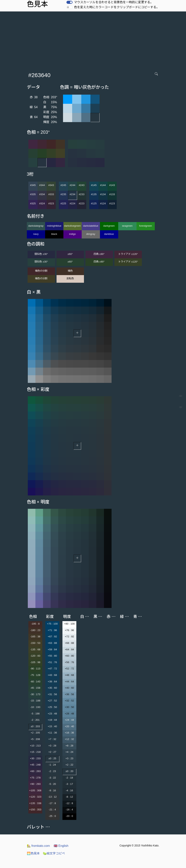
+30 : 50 (69, 707)
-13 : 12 (52, 797)
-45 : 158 (35, 688)
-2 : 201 (35, 720)
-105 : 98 (35, 662)
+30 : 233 (35, 758)
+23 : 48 (52, 714)
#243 (82, 185)
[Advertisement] (94, 40)
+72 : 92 (69, 637)
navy (36, 234)
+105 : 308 (35, 790)
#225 (63, 203)
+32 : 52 (69, 701)
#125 (94, 203)
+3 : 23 (69, 758)
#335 (33, 194)
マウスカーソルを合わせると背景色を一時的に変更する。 (114, 2)
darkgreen (109, 226)
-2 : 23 (52, 771)
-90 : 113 (35, 669)
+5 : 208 (35, 739)
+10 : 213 (35, 746)
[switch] (69, 2)
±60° (70, 254)
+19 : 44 (52, 720)
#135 (94, 194)
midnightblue (54, 226)
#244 (73, 185)
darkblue (109, 234)
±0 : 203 (35, 726)
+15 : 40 (52, 726)
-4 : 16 (69, 790)
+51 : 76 (52, 662)
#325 (33, 203)
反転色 (70, 278)
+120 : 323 (35, 797)
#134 (103, 194)
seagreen (127, 226)
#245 (63, 185)
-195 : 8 (35, 624)
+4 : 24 (69, 752)
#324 (42, 203)
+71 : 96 (52, 630)
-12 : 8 (69, 803)
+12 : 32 (69, 739)
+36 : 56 (69, 694)
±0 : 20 (69, 771)
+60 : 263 (35, 771)
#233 (82, 194)
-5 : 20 (52, 784)
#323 (51, 203)
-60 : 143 (35, 682)
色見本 (33, 853)
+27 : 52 (52, 701)
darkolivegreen (72, 226)
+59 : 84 (52, 649)
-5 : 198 (35, 714)
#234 (73, 194)
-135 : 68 (35, 649)
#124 (103, 203)
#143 (112, 185)
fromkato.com (38, 846)
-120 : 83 (35, 656)
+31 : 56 (52, 694)
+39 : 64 (52, 682)
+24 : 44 (69, 720)
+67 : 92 (52, 637)
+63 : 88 (52, 643)
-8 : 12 (69, 797)
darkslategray (36, 226)
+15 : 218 (35, 752)
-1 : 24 (52, 765)
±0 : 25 (52, 758)
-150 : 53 (35, 643)
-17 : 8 (52, 803)
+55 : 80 (52, 656)
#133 (112, 194)
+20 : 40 (69, 726)
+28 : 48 (69, 714)
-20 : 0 (69, 816)
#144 (103, 185)
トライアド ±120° (128, 254)
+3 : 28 (52, 746)
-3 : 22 (52, 778)
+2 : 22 (69, 765)
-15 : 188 (35, 701)
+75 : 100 (52, 624)
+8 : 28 (69, 746)
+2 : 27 (52, 752)
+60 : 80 (69, 656)
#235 (63, 194)
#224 (73, 203)
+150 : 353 (35, 810)
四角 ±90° (99, 254)
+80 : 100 (69, 624)
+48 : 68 (69, 675)
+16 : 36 (69, 733)
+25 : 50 (52, 707)
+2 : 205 (35, 733)
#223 (82, 203)
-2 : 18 (69, 778)
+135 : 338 (35, 803)
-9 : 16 (52, 790)
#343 (51, 185)
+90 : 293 (35, 784)
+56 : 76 (69, 662)
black (54, 234)
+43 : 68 (52, 675)
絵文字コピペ (54, 853)
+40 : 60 (69, 688)
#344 (42, 185)
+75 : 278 (35, 778)
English (61, 846)
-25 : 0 (52, 816)
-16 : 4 (69, 810)
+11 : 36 (52, 733)
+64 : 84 (69, 649)
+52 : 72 (69, 669)
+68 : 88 (69, 643)
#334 (42, 194)
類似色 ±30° (41, 254)
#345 (33, 185)
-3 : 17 (69, 784)
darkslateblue (91, 226)
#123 (112, 203)
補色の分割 (41, 271)
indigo (73, 234)
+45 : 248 (35, 765)
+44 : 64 (69, 682)
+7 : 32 (52, 739)
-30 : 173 (35, 694)
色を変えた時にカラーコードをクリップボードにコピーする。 (117, 7)
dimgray (91, 234)
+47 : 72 (52, 669)
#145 (94, 185)
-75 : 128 (35, 675)
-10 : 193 (35, 707)
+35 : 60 (52, 688)
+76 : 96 (69, 630)
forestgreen (146, 226)
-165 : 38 (35, 637)
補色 (70, 271)
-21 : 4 (52, 810)
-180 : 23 (35, 630)
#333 (51, 194)
